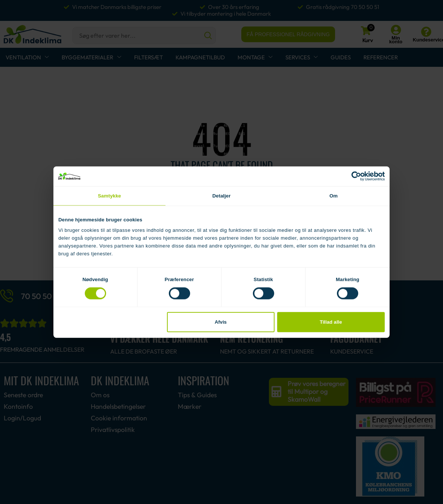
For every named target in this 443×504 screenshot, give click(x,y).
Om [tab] (334, 195)
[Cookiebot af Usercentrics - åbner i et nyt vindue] (352, 176)
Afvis (221, 322)
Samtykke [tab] (109, 195)
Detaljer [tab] (222, 195)
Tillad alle (331, 322)
